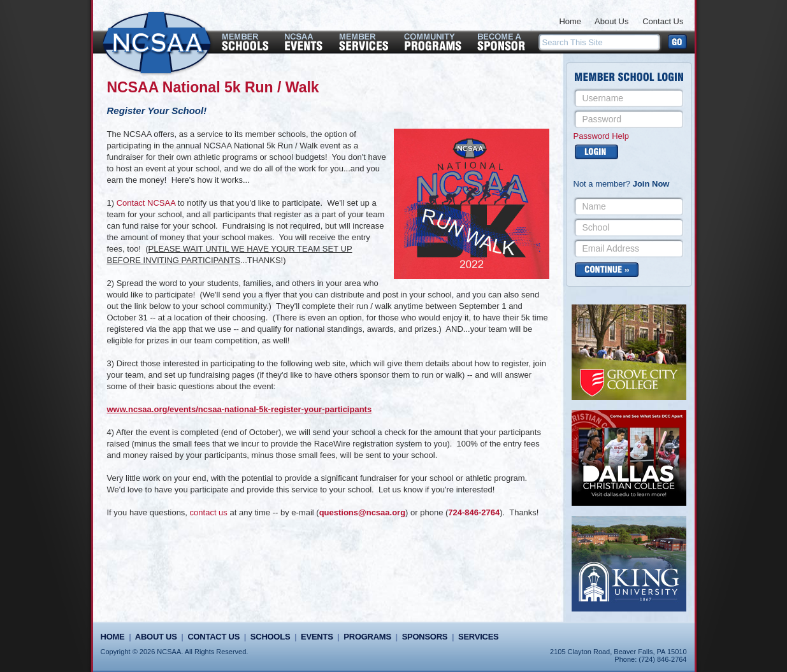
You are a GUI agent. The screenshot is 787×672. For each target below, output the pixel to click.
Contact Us (663, 21)
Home (570, 21)
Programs (367, 637)
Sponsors (425, 637)
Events (317, 637)
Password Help (601, 136)
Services (478, 637)
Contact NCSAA (146, 203)
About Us (611, 21)
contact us (209, 512)
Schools (270, 637)
